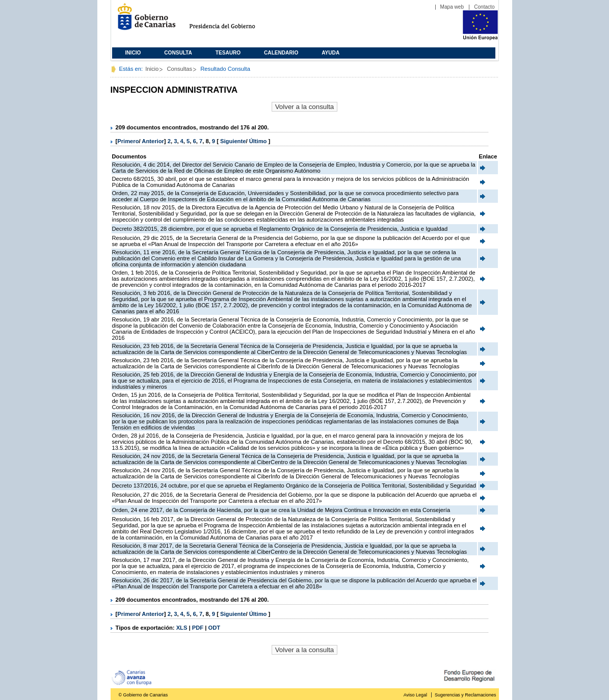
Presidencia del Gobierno (232, 21)
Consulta (178, 53)
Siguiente (233, 141)
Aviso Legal (415, 695)
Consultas (179, 69)
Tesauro (228, 53)
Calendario (281, 53)
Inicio (133, 53)
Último (259, 141)
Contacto (484, 7)
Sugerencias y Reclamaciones (465, 695)
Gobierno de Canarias (143, 21)
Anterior (153, 141)
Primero (128, 141)
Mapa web (452, 7)
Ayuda (330, 53)
